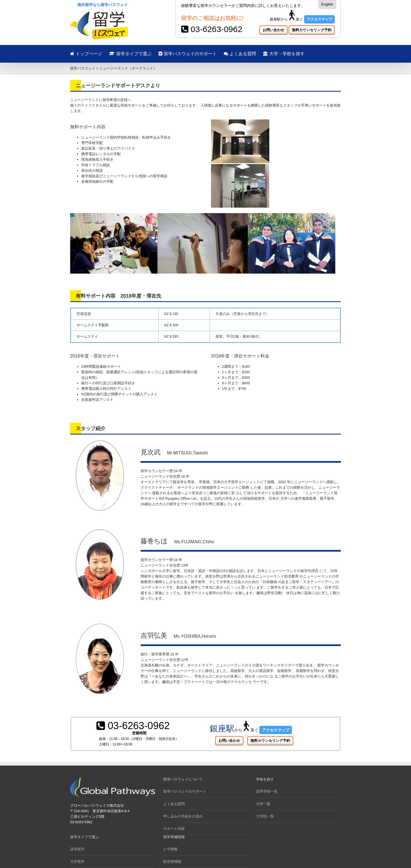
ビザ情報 (170, 849)
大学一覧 (263, 804)
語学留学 (77, 849)
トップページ (86, 54)
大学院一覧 (265, 816)
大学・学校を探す (284, 54)
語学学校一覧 (267, 791)
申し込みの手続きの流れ (183, 816)
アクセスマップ (319, 19)
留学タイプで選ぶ (130, 54)
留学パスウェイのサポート (188, 54)
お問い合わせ (273, 30)
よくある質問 (240, 54)
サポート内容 (174, 829)
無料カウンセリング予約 (312, 30)
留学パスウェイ (83, 68)
